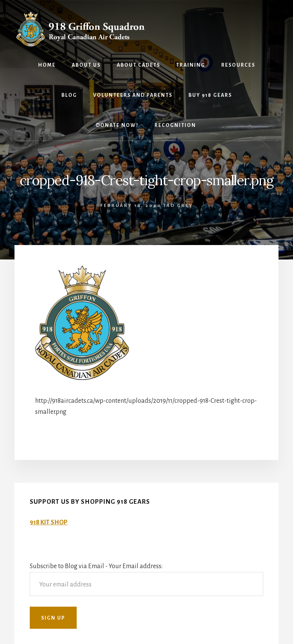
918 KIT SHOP (49, 522)
